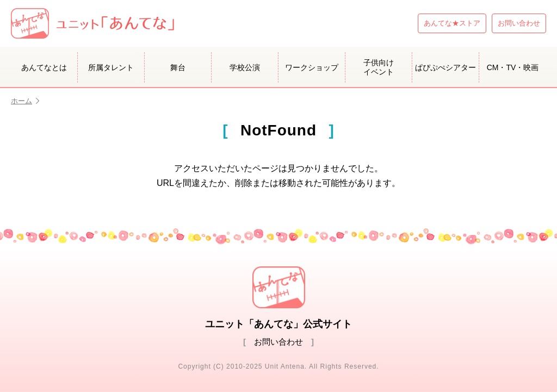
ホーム (25, 101)
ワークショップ (312, 67)
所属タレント (111, 67)
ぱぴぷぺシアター (445, 67)
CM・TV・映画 (513, 67)
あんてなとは (44, 67)
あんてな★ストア (452, 23)
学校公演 (245, 67)
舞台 (178, 67)
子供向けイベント (379, 67)
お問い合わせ (519, 23)
